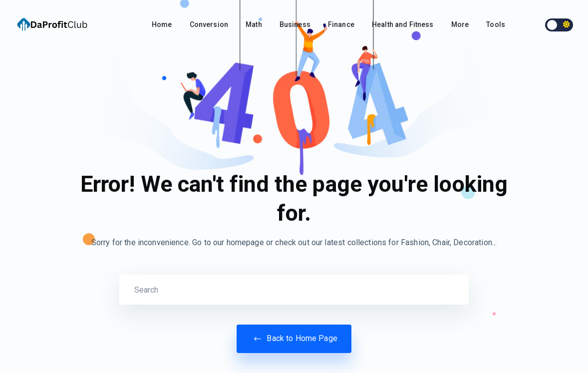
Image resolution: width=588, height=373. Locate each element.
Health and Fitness (403, 24)
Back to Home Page (294, 339)
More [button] (460, 24)
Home (162, 24)
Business (295, 24)
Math (254, 24)
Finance (341, 24)
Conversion (209, 24)
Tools (496, 24)
